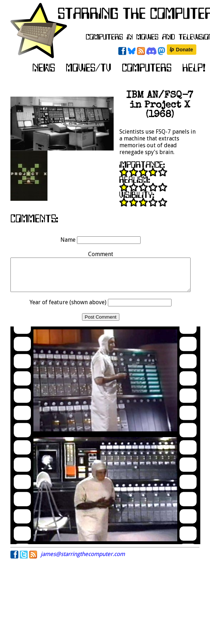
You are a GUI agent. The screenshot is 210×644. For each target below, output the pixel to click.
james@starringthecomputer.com (83, 560)
